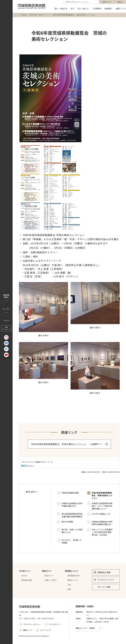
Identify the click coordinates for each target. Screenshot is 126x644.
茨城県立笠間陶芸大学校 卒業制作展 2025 (72, 505)
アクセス (6, 321)
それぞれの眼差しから (101, 514)
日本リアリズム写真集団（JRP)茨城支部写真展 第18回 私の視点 (102, 532)
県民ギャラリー (45, 15)
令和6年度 (33, 15)
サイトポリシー (55, 624)
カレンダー (6, 309)
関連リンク (28, 630)
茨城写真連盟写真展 (70, 493)
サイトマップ (45, 630)
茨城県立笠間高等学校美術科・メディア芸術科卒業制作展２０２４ (102, 506)
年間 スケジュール (6, 328)
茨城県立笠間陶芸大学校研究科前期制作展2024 (102, 523)
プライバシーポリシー (32, 624)
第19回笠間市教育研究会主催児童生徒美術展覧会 (72, 515)
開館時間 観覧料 (6, 296)
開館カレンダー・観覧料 (85, 628)
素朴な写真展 (67, 522)
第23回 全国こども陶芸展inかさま (72, 531)
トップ (17, 15)
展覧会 (24, 15)
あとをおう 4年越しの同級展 (72, 541)
